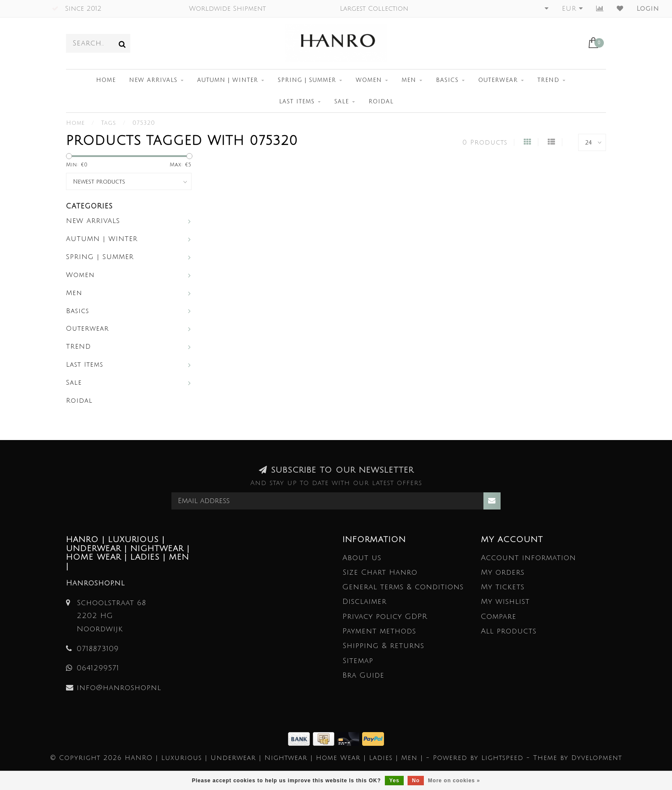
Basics (447, 80)
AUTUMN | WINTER (228, 80)
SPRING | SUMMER (307, 80)
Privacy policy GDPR (385, 617)
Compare (499, 617)
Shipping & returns (383, 646)
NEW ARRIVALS (153, 80)
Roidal (381, 102)
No (416, 781)
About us (362, 558)
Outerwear (498, 80)
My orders (503, 572)
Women (369, 80)
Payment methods (379, 631)
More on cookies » (454, 781)
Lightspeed (502, 758)
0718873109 (98, 649)
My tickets (503, 587)
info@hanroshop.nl (119, 688)
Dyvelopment (597, 758)
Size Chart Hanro (380, 572)
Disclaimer (364, 602)
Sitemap (358, 661)
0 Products (485, 142)
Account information (528, 558)
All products (509, 631)
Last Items (297, 102)
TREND (548, 80)
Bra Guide (363, 675)
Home (106, 80)
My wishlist (505, 602)
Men (409, 80)
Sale (342, 102)
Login (648, 9)
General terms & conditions (403, 587)
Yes (394, 781)
